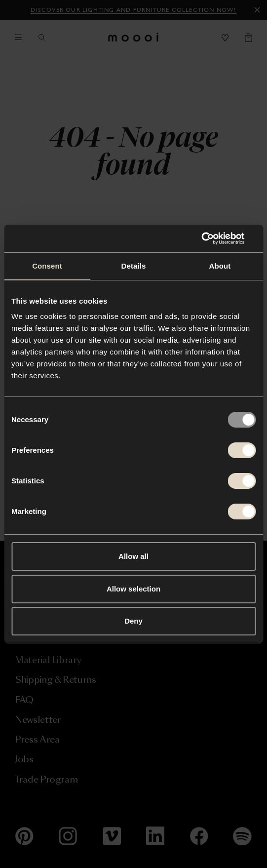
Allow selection (133, 589)
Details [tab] (134, 266)
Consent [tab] (47, 266)
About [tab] (220, 266)
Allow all (133, 556)
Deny (133, 621)
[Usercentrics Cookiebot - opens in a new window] (212, 238)
